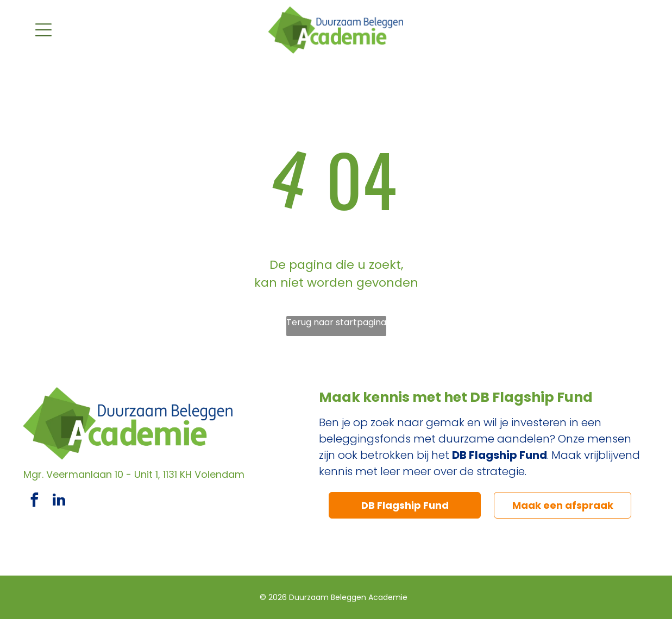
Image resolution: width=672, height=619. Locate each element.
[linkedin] (59, 501)
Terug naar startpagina (336, 322)
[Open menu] (43, 30)
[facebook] (34, 501)
